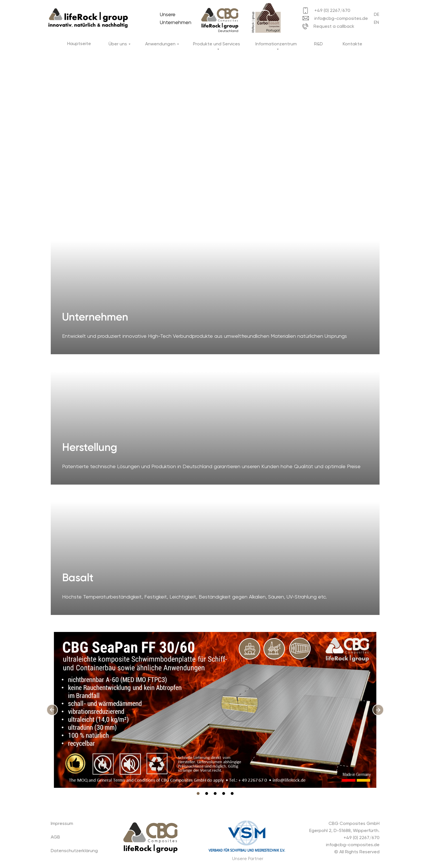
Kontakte (352, 44)
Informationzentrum (276, 44)
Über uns (118, 44)
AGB (55, 837)
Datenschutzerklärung (74, 851)
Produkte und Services (217, 44)
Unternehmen (95, 317)
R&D (318, 44)
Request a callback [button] (334, 26)
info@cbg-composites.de (341, 18)
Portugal (273, 30)
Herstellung (90, 447)
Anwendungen (160, 44)
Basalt (78, 578)
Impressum (62, 823)
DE (377, 14)
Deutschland (228, 31)
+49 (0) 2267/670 (332, 10)
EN (376, 22)
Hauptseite (79, 43)
